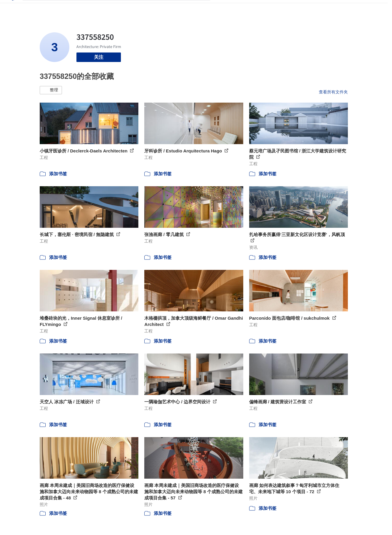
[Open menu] (373, 8)
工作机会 (269, 8)
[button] (51, 90)
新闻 (250, 8)
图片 (236, 8)
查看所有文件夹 (333, 92)
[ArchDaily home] (13, 8)
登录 (327, 8)
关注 (99, 57)
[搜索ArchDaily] (121, 8)
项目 (221, 8)
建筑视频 (292, 8)
